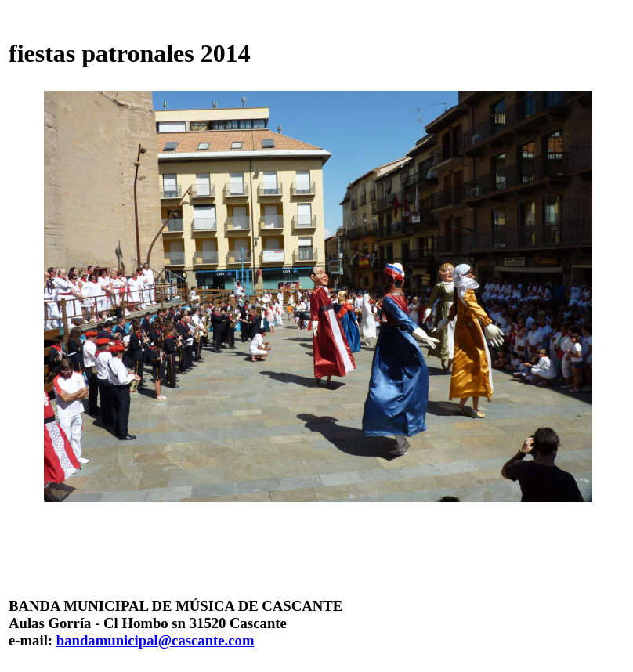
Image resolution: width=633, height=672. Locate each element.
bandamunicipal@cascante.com (156, 640)
